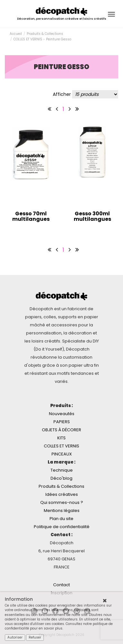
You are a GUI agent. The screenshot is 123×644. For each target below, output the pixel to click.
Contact (61, 585)
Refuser (35, 637)
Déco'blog (61, 478)
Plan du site (61, 519)
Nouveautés (62, 414)
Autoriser (15, 637)
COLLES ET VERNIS (61, 446)
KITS (61, 438)
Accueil (16, 34)
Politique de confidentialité (62, 527)
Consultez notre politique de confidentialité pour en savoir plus (59, 626)
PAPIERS (62, 422)
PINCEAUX (62, 454)
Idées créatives (62, 494)
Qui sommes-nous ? (62, 502)
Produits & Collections (45, 34)
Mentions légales (62, 511)
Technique (62, 470)
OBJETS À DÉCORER (61, 430)
